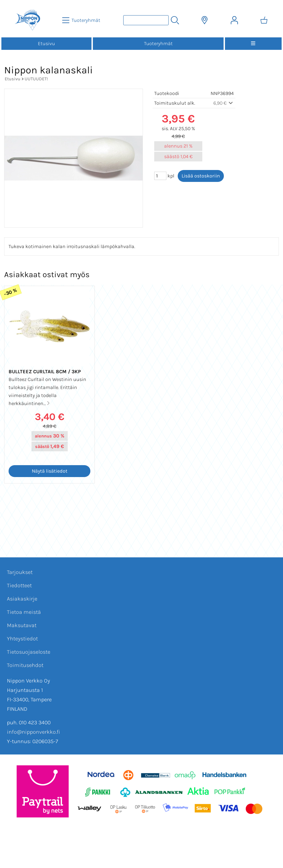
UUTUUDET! (36, 79)
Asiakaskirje (22, 599)
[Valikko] (253, 44)
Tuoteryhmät (158, 43)
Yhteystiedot (22, 639)
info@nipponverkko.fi (33, 732)
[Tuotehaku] (146, 20)
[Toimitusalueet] (205, 20)
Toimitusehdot (25, 665)
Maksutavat (22, 625)
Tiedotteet (19, 585)
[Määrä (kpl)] (160, 176)
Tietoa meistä (24, 612)
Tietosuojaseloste (29, 652)
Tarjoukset (20, 572)
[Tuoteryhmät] (82, 20)
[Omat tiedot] (234, 20)
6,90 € (224, 103)
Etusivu (46, 43)
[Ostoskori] (264, 20)
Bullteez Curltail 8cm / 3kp (45, 372)
